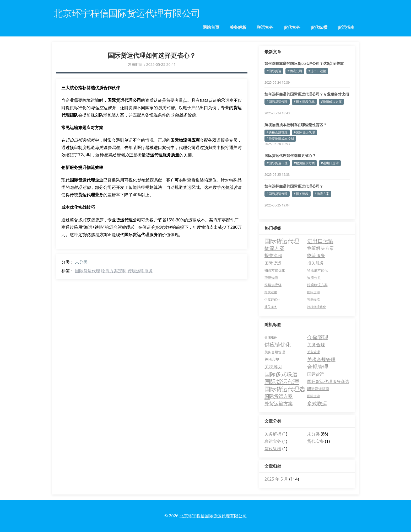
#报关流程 (301, 194)
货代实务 (292, 27)
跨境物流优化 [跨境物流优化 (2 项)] (317, 307)
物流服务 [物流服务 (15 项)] (316, 255)
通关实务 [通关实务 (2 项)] (271, 307)
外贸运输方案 (279, 403)
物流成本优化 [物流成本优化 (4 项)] (317, 270)
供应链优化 (278, 345)
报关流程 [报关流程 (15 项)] (273, 255)
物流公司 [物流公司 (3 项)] (314, 278)
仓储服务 (271, 337)
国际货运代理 (88, 271)
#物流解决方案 (332, 102)
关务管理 (313, 352)
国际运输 (313, 396)
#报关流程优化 (304, 102)
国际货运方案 (279, 396)
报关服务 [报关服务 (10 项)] (316, 263)
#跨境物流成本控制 (280, 139)
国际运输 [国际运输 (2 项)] (313, 292)
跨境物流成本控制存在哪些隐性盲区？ (296, 125)
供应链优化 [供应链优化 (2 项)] (272, 299)
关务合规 (316, 345)
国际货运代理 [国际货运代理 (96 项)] (282, 241)
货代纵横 (319, 27)
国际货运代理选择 (285, 389)
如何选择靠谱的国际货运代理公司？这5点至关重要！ (304, 63)
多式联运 (317, 403)
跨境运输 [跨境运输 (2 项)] (271, 292)
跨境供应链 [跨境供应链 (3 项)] (273, 285)
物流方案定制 (114, 271)
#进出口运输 (317, 71)
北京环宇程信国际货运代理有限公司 (213, 516)
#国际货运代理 (277, 102)
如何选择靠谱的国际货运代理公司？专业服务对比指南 (307, 94)
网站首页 (211, 27)
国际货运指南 (318, 389)
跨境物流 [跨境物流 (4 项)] (271, 278)
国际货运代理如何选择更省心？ (290, 155)
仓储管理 (318, 337)
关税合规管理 (321, 359)
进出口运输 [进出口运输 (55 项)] (320, 241)
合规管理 (318, 367)
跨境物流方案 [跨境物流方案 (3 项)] (317, 285)
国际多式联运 (281, 374)
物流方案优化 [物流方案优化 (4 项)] (275, 270)
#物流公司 (295, 71)
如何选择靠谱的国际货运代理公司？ (294, 186)
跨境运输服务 (140, 271)
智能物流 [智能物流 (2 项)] (313, 299)
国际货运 (316, 374)
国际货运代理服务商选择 (328, 382)
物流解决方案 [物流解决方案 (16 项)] (321, 248)
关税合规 (272, 359)
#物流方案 (322, 194)
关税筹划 (273, 367)
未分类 (81, 262)
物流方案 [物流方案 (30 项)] (274, 248)
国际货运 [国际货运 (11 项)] (273, 263)
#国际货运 (274, 71)
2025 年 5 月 (276, 479)
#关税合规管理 (277, 132)
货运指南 (346, 27)
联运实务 (265, 27)
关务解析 (238, 27)
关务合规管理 (275, 352)
